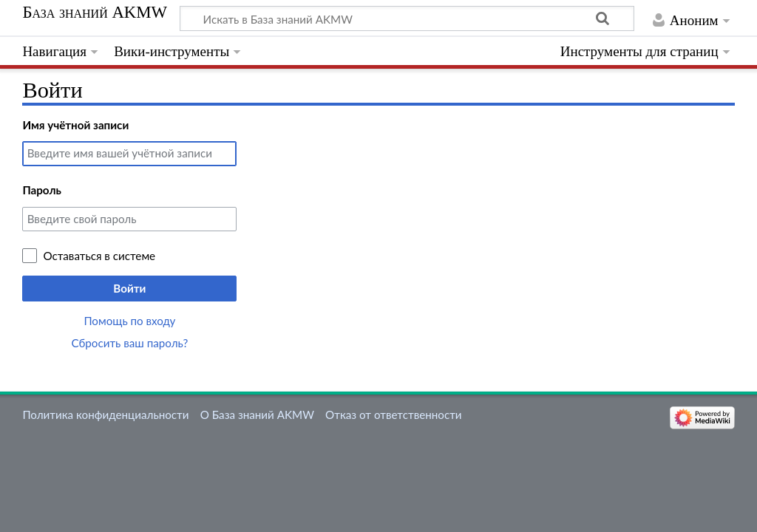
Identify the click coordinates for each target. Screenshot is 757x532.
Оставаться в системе (99, 256)
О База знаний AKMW (257, 415)
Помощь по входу (129, 321)
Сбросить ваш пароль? (130, 343)
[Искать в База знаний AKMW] (407, 18)
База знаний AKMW (95, 13)
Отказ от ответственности (393, 415)
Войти (129, 288)
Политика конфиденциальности (105, 415)
